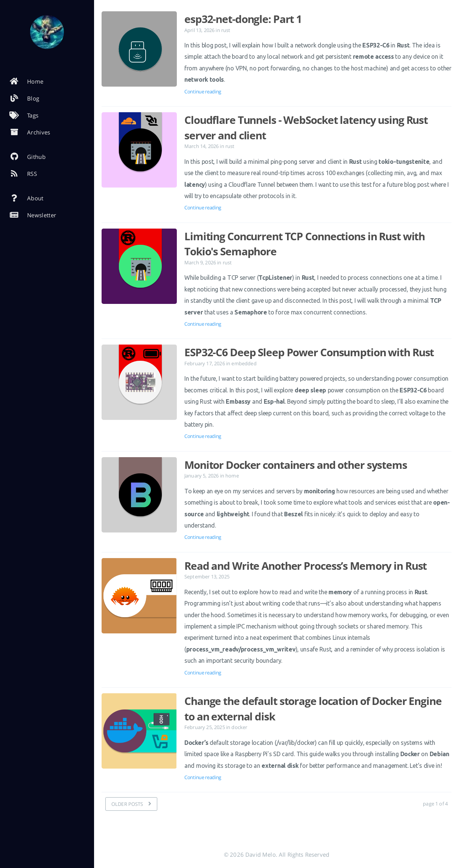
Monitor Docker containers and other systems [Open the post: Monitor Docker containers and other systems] (296, 465)
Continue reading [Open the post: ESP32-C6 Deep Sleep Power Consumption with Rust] (203, 436)
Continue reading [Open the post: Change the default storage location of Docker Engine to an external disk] (203, 777)
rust (226, 30)
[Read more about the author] (47, 32)
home (232, 476)
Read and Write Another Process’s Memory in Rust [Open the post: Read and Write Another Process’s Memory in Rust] (305, 566)
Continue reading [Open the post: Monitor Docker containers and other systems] (203, 537)
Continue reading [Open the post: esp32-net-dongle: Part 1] (203, 92)
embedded (244, 363)
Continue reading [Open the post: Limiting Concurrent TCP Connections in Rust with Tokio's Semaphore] (203, 324)
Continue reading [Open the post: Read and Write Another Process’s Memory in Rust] (203, 673)
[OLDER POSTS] (131, 804)
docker (239, 727)
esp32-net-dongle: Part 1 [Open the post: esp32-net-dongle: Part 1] (243, 19)
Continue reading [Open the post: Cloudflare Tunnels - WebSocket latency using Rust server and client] (203, 207)
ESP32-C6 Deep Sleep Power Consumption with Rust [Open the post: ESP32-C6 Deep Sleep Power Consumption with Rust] (309, 352)
